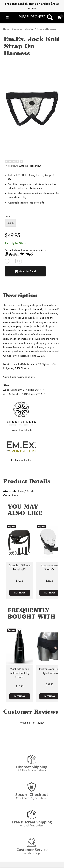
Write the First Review (30, 166)
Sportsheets (25, 430)
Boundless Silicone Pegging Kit (20, 567)
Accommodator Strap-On (50, 567)
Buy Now (20, 593)
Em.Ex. (28, 460)
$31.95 (50, 684)
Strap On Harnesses (47, 29)
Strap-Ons (30, 29)
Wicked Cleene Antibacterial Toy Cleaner (20, 673)
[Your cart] (59, 17)
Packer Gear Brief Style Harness (50, 671)
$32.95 (20, 581)
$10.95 (20, 686)
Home (6, 29)
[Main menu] (11, 17)
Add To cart (25, 271)
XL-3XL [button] (11, 223)
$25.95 (50, 581)
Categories (17, 29)
